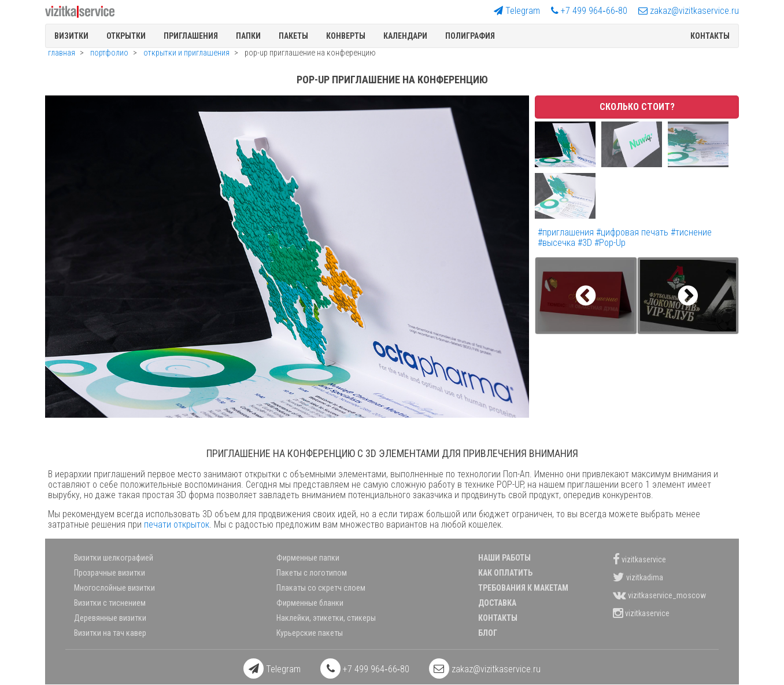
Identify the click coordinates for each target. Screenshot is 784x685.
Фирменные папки (308, 558)
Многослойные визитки (114, 588)
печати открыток (177, 524)
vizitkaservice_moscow (659, 595)
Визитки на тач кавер (110, 633)
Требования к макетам (523, 588)
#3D (586, 243)
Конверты (346, 36)
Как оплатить (505, 573)
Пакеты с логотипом (312, 573)
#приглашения (567, 232)
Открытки (126, 36)
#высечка (558, 243)
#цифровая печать (633, 232)
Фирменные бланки (310, 603)
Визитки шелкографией (114, 558)
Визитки (71, 36)
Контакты (710, 36)
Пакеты (293, 36)
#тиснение (691, 232)
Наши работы (504, 558)
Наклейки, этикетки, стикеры (326, 618)
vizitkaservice (639, 559)
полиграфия (470, 36)
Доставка (497, 603)
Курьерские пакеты (310, 633)
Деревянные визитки (110, 618)
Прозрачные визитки (110, 573)
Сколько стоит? (637, 107)
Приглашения (191, 36)
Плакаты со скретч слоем (321, 588)
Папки (248, 36)
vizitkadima (638, 577)
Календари (405, 36)
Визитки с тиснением (110, 603)
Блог (488, 633)
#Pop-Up (610, 243)
